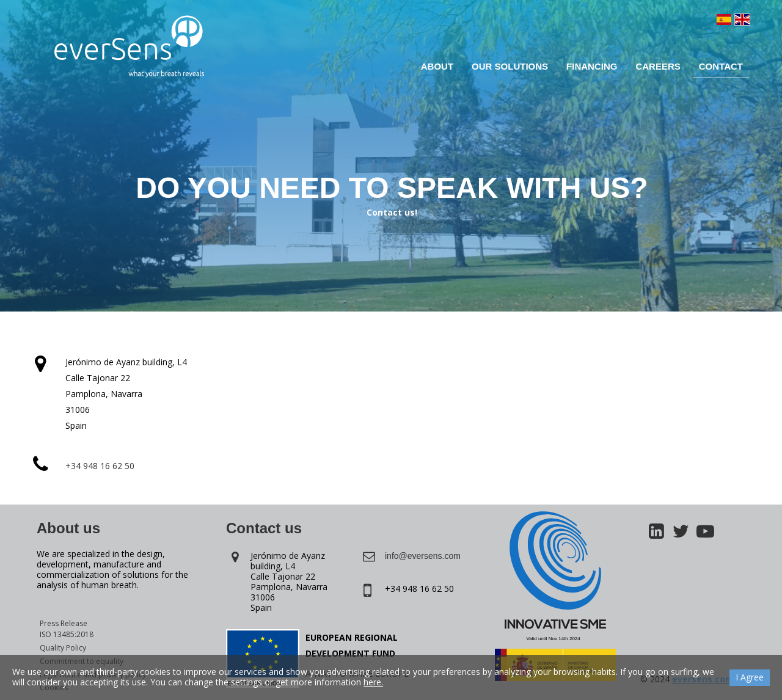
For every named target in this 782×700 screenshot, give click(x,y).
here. (373, 682)
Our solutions (510, 66)
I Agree (750, 677)
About (437, 66)
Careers (658, 66)
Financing (592, 66)
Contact (721, 66)
